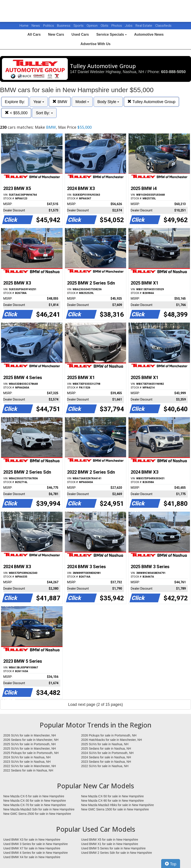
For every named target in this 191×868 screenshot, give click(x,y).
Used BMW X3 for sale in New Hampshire (32, 840)
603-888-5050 (173, 72)
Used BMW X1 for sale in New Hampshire (110, 844)
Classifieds (163, 26)
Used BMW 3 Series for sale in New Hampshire (36, 844)
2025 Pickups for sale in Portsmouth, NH (31, 753)
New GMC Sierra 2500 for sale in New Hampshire (37, 814)
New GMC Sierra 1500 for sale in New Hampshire (115, 809)
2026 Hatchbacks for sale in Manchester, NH (112, 740)
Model (82, 102)
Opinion (93, 26)
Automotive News (149, 34)
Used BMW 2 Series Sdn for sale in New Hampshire (117, 853)
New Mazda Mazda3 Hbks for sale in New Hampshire (117, 805)
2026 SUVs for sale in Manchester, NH (30, 735)
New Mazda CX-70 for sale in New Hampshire (35, 805)
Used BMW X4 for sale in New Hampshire (32, 857)
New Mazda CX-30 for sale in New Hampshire (35, 801)
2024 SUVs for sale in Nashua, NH (27, 757)
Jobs (129, 26)
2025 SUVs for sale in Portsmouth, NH (29, 744)
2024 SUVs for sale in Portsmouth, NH (107, 753)
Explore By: (15, 102)
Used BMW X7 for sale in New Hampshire (32, 848)
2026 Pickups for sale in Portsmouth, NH (109, 735)
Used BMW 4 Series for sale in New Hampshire (36, 853)
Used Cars (80, 34)
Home (24, 26)
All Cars (34, 34)
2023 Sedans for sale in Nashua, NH (106, 762)
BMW (60, 102)
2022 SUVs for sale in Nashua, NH (105, 766)
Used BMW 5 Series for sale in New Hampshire (113, 848)
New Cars (56, 34)
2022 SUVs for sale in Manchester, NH (30, 766)
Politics (49, 26)
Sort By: (44, 113)
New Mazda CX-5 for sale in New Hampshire (34, 796)
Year (39, 102)
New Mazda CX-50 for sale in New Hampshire (112, 796)
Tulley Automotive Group (151, 102)
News (36, 26)
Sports (79, 26)
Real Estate (144, 26)
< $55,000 (16, 113)
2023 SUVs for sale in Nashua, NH (27, 762)
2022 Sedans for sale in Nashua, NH (28, 770)
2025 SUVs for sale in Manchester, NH (30, 749)
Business (64, 26)
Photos (117, 26)
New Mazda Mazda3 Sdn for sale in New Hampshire (39, 809)
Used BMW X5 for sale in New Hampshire (110, 840)
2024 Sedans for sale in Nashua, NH (106, 757)
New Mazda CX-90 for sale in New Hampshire (112, 801)
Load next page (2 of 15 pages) (95, 705)
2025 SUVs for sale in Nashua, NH (105, 744)
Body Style (108, 102)
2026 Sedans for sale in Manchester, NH (31, 740)
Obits (105, 26)
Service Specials (112, 34)
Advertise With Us (95, 44)
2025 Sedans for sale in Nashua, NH (106, 749)
